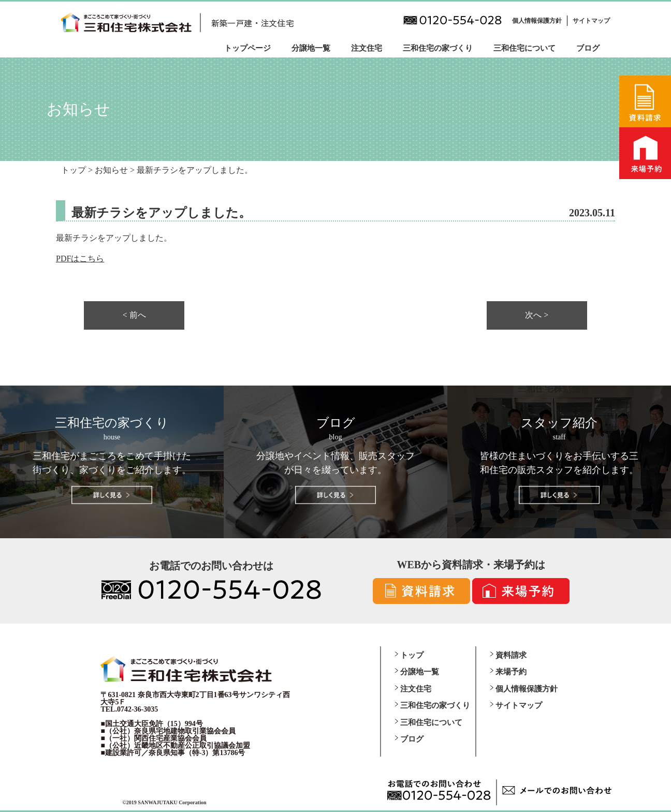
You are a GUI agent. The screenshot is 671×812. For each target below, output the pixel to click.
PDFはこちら (80, 259)
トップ (412, 655)
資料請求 (511, 655)
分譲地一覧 (311, 48)
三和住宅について (524, 48)
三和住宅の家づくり (438, 48)
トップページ (247, 48)
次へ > (537, 315)
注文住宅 (367, 48)
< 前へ (134, 315)
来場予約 (511, 672)
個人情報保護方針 (537, 21)
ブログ (588, 48)
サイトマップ (591, 21)
